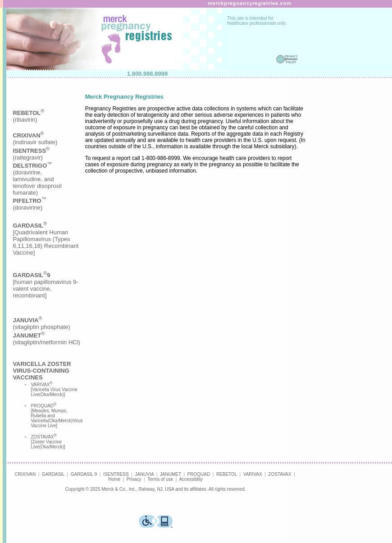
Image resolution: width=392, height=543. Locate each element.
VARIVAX (253, 474)
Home (114, 479)
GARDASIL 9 (84, 474)
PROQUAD (199, 474)
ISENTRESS (116, 474)
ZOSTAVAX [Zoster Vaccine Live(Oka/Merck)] (48, 442)
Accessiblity (191, 479)
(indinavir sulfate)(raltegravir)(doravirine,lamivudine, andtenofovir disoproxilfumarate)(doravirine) (37, 171)
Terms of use (160, 479)
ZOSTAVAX (280, 474)
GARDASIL (53, 474)
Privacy (134, 479)
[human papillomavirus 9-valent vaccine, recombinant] (45, 285)
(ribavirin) (28, 116)
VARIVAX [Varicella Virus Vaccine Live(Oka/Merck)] (54, 390)
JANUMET (171, 474)
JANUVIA (144, 474)
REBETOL (227, 474)
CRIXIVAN (25, 474)
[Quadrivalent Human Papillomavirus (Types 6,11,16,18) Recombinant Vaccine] (46, 239)
